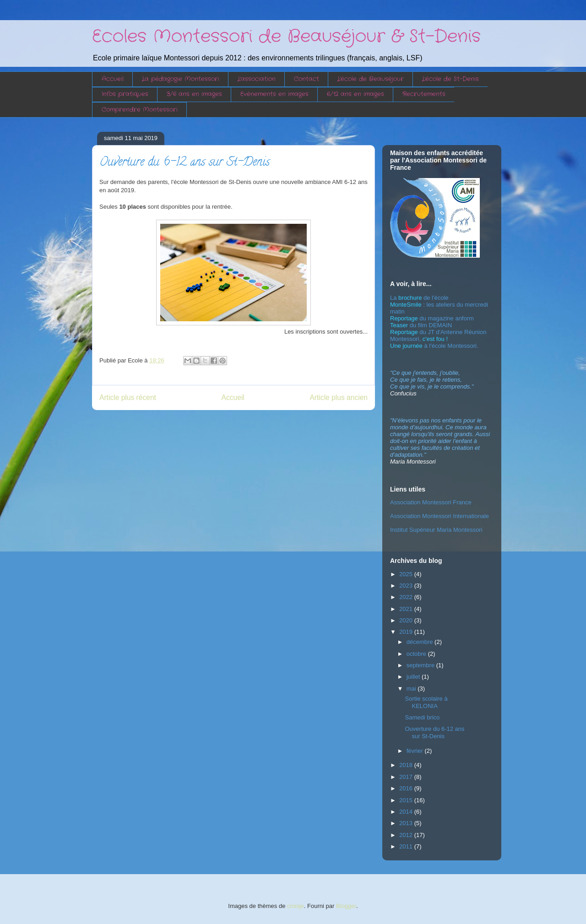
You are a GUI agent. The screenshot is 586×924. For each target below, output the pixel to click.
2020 (407, 620)
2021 (407, 609)
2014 (407, 812)
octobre (417, 654)
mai (412, 689)
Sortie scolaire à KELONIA (426, 702)
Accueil (113, 79)
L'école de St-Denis (450, 79)
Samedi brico (422, 717)
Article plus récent (128, 397)
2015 (407, 800)
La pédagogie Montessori (181, 79)
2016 (407, 788)
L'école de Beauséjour (371, 79)
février (416, 751)
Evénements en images (274, 94)
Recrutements (424, 94)
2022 (407, 597)
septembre (421, 665)
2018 (407, 765)
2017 (407, 777)
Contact (307, 79)
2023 (407, 586)
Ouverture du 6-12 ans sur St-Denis (434, 732)
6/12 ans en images (355, 94)
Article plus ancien (339, 397)
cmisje (296, 906)
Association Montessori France (431, 502)
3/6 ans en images (194, 94)
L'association (257, 79)
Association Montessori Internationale (439, 516)
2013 (407, 823)
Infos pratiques (125, 94)
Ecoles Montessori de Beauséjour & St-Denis (286, 37)
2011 (407, 846)
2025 (407, 574)
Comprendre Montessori (140, 110)
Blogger (346, 906)
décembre (421, 642)
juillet (414, 677)
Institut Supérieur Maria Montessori (436, 530)
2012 (407, 835)
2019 (407, 632)
